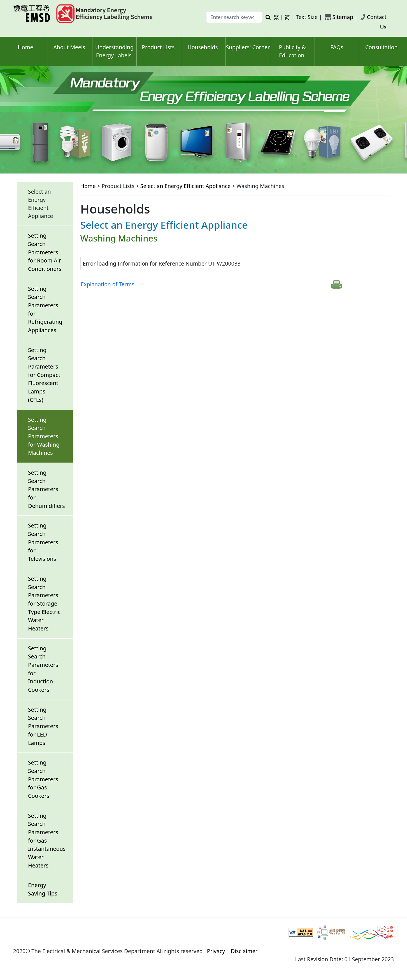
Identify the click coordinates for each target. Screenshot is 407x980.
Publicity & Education (292, 51)
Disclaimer (244, 951)
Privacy (216, 951)
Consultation (382, 47)
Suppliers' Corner (248, 47)
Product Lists (158, 47)
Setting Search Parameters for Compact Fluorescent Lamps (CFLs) (44, 375)
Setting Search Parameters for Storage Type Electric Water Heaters (44, 603)
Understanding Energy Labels (114, 51)
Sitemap (343, 17)
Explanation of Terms (108, 284)
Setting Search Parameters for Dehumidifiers (46, 489)
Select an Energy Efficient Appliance (185, 186)
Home (25, 47)
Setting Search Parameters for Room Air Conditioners (45, 252)
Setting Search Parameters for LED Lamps (43, 726)
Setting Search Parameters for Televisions (43, 542)
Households (203, 47)
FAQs (337, 47)
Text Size (307, 17)
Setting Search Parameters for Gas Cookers (43, 779)
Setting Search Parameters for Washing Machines (44, 436)
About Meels (69, 47)
